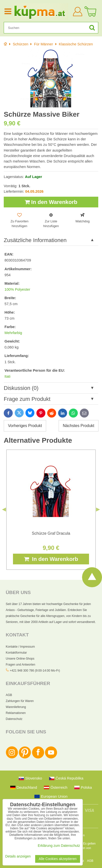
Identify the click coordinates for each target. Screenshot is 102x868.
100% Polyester (17, 289)
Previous (4, 510)
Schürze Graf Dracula (51, 533)
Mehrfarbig (13, 333)
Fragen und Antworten (20, 665)
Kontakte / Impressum (20, 647)
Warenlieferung (16, 707)
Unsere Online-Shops (20, 659)
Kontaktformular (16, 653)
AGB (9, 695)
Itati (7, 376)
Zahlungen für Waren (20, 701)
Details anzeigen (18, 856)
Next (98, 510)
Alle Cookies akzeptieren (58, 859)
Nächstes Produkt (79, 426)
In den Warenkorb (51, 202)
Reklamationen (16, 713)
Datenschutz (14, 719)
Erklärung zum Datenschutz (59, 846)
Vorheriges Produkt (25, 426)
